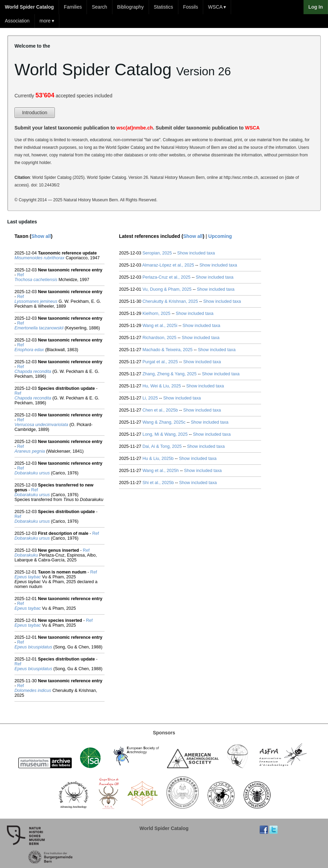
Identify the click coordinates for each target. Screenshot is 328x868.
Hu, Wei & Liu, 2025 (162, 386)
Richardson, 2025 (160, 338)
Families (73, 7)
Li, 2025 (150, 398)
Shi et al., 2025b (158, 483)
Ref (21, 275)
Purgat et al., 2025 (160, 362)
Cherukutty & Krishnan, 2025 (170, 301)
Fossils (191, 7)
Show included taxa (196, 253)
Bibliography (131, 7)
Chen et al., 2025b (160, 410)
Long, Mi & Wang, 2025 (165, 434)
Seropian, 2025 (157, 253)
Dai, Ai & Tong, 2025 (162, 446)
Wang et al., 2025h (161, 471)
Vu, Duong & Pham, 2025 (167, 289)
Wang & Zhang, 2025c (164, 422)
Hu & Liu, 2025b (158, 459)
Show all (41, 236)
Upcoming (220, 236)
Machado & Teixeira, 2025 (167, 350)
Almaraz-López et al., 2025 (168, 265)
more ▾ (47, 21)
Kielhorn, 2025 (156, 314)
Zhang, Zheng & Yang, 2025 (170, 374)
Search (99, 7)
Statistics (163, 7)
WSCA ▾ (217, 7)
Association (17, 21)
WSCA (252, 128)
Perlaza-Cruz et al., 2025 (166, 277)
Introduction (35, 113)
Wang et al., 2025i (160, 326)
